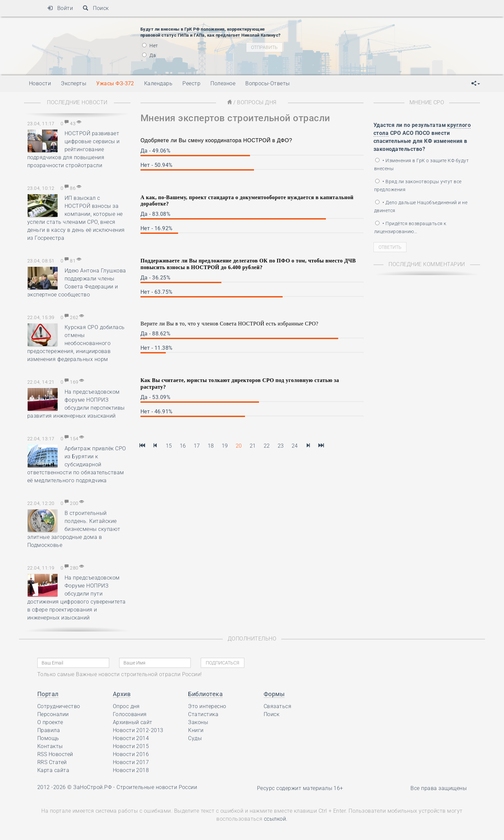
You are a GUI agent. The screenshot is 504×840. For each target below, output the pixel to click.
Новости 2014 (131, 738)
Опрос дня (126, 706)
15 (169, 446)
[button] (476, 84)
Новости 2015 (131, 746)
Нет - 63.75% (157, 292)
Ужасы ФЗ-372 (115, 83)
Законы (198, 722)
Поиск (96, 8)
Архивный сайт (133, 722)
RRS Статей (52, 762)
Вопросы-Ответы (268, 83)
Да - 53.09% (155, 397)
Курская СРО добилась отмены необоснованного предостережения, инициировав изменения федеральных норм (76, 343)
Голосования (130, 714)
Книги (196, 730)
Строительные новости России (157, 787)
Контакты (50, 746)
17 (197, 446)
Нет (150, 46)
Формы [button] (274, 694)
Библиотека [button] (205, 694)
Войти (60, 8)
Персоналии (53, 714)
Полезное (223, 83)
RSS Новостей (55, 754)
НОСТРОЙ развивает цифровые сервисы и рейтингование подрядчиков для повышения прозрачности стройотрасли (74, 149)
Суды (195, 738)
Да (149, 55)
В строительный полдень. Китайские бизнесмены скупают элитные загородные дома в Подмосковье (74, 529)
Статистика (203, 714)
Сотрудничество (59, 706)
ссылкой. (276, 819)
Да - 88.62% (155, 334)
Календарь (158, 83)
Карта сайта (53, 770)
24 (295, 446)
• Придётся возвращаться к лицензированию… (410, 227)
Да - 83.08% (155, 214)
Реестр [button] (191, 83)
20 (239, 446)
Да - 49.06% (155, 151)
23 (281, 446)
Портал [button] (48, 694)
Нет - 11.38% (157, 348)
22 (267, 446)
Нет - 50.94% (157, 165)
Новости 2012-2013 (138, 730)
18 (211, 446)
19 (225, 446)
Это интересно (207, 706)
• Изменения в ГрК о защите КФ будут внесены (421, 165)
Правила (49, 730)
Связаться (277, 706)
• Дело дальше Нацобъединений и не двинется (421, 207)
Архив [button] (122, 694)
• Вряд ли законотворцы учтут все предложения (418, 186)
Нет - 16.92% (157, 228)
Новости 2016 (131, 754)
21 (253, 446)
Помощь (48, 738)
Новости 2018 (131, 770)
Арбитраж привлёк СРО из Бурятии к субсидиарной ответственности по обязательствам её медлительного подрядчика (77, 464)
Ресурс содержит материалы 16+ (300, 788)
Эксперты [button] (74, 83)
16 (183, 446)
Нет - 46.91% (157, 412)
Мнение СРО (427, 102)
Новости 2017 (131, 762)
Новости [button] (40, 83)
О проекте (50, 722)
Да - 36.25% (155, 278)
